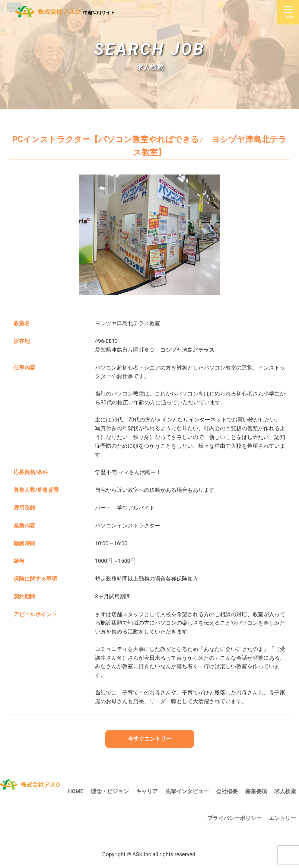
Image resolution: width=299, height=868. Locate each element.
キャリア (147, 791)
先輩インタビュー (187, 791)
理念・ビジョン (110, 791)
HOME (76, 791)
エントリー (282, 818)
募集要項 (256, 791)
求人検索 (285, 791)
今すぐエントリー (150, 739)
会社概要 (227, 791)
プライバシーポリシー (234, 818)
